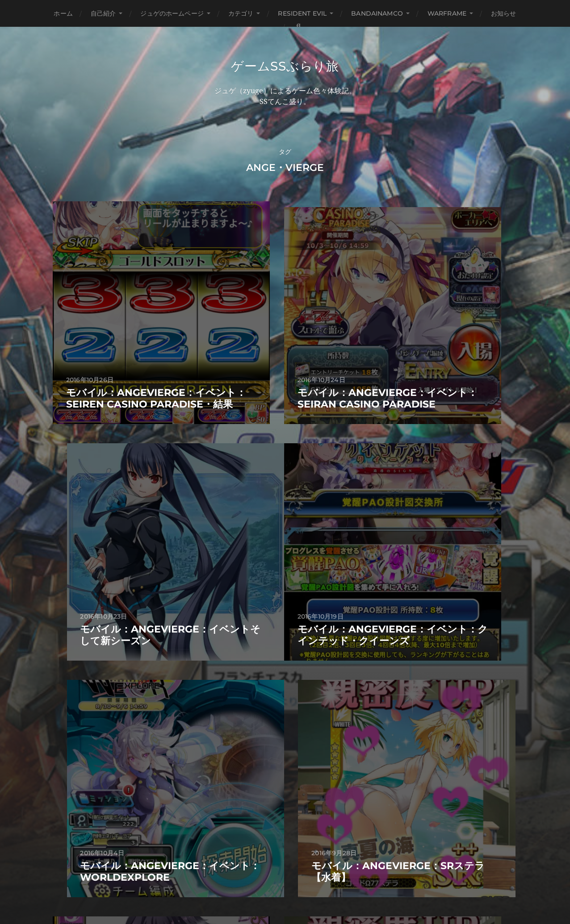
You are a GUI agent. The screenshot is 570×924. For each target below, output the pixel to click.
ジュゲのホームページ (172, 13)
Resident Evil (302, 13)
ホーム (63, 13)
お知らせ (504, 13)
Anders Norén (304, 885)
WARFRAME (447, 13)
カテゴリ (241, 13)
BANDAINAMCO (377, 13)
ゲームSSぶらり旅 (285, 66)
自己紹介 (103, 13)
